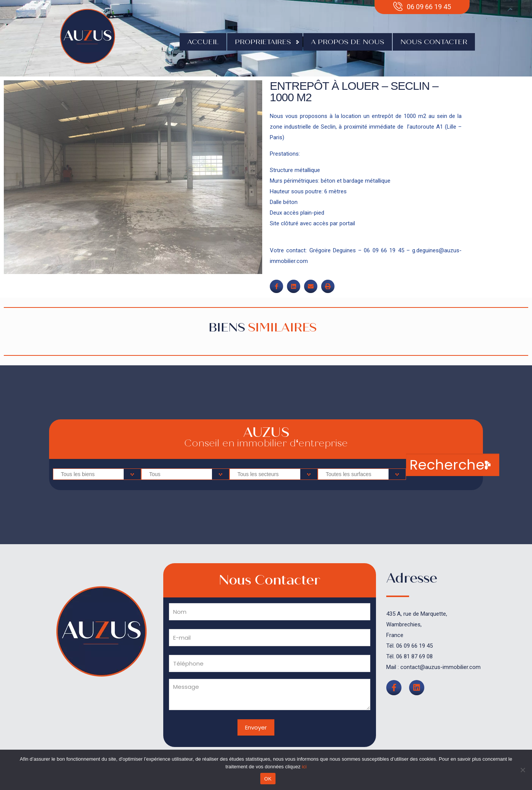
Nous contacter (434, 42)
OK (268, 779)
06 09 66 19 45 (414, 646)
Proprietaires (265, 42)
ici (304, 767)
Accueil (203, 42)
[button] (276, 286)
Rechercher (450, 465)
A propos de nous (348, 42)
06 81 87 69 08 (414, 656)
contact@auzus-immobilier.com (440, 667)
